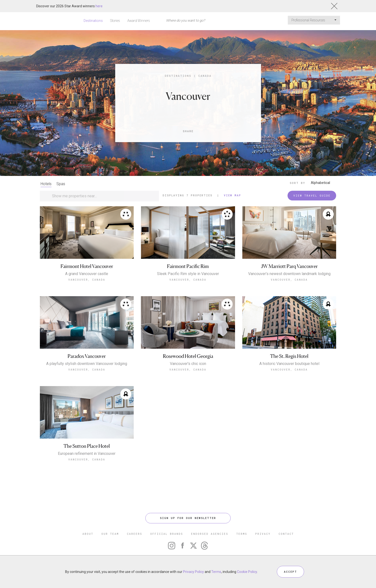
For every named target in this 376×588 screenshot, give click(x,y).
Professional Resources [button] (314, 20)
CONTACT (286, 534)
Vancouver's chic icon (188, 364)
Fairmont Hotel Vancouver (87, 266)
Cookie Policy (247, 572)
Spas (61, 184)
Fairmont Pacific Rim (188, 266)
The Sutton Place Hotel (87, 446)
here (99, 6)
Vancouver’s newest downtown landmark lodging (289, 274)
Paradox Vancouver (87, 356)
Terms (216, 572)
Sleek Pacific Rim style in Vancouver (188, 274)
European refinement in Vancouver (87, 454)
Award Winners (139, 21)
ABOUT (88, 534)
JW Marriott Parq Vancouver (289, 266)
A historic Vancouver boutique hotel (289, 364)
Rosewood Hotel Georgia (188, 356)
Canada (205, 76)
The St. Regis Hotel (289, 356)
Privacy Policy (193, 572)
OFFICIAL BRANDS (167, 534)
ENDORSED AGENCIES (210, 534)
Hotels (46, 184)
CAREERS (135, 534)
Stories (115, 21)
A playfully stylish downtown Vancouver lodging (87, 364)
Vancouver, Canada (87, 280)
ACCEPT (290, 572)
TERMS (242, 534)
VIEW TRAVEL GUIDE (312, 195)
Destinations (93, 21)
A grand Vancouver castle (87, 274)
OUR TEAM (110, 534)
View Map (232, 195)
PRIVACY (263, 534)
